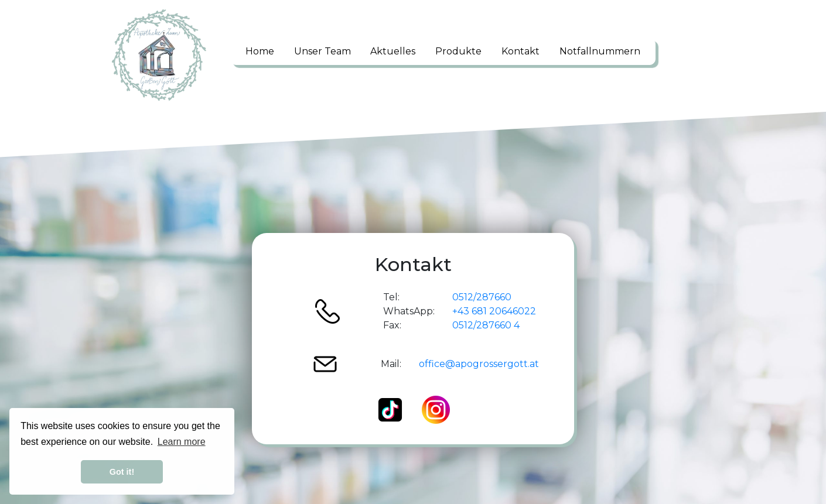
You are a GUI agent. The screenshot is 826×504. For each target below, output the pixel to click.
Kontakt (520, 51)
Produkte (458, 51)
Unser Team (322, 51)
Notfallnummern (600, 51)
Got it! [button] (122, 472)
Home (260, 51)
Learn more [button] (182, 442)
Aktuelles (393, 51)
